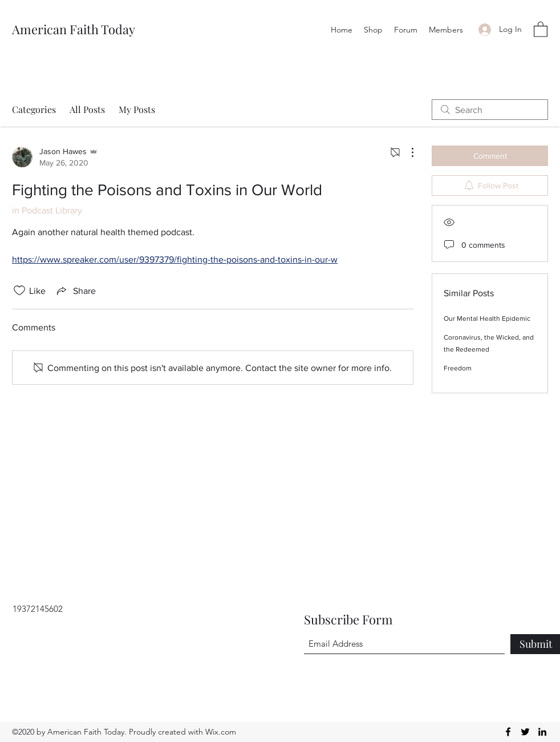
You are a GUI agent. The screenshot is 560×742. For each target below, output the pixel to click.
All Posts (87, 109)
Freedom (458, 368)
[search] (490, 110)
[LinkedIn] (542, 732)
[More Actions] (407, 152)
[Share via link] (75, 291)
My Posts (137, 109)
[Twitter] (525, 732)
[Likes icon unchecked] (19, 291)
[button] (541, 29)
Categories (34, 109)
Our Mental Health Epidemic (487, 318)
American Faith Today (74, 29)
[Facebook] (508, 732)
